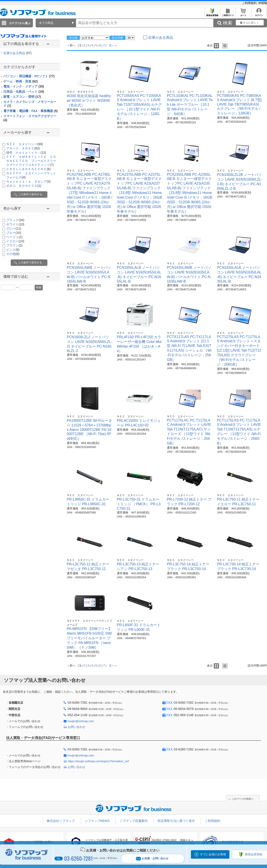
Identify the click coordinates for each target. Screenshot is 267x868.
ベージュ (14, 237)
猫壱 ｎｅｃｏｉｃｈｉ (26, 153)
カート (243, 14)
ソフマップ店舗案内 (133, 821)
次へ (112, 45)
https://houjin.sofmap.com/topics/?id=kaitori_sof (98, 761)
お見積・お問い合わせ (152, 859)
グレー (14, 228)
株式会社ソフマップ (61, 821)
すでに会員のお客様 (213, 854)
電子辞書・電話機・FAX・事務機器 (30, 111)
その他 (13, 254)
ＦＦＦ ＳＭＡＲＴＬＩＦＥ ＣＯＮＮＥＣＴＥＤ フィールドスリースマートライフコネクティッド (31, 161)
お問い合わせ (77, 727)
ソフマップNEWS (97, 821)
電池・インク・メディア (24, 86)
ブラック (15, 220)
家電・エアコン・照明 (22, 97)
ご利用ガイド (228, 14)
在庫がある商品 (17, 53)
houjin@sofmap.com (81, 721)
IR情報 (263, 3)
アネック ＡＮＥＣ (23, 148)
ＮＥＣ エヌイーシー (25, 144)
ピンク (13, 250)
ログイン (259, 14)
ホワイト (15, 224)
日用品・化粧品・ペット (24, 92)
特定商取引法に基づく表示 (176, 821)
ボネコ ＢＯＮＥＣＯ (24, 186)
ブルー (14, 233)
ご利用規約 (250, 3)
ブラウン (14, 245)
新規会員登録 (212, 14)
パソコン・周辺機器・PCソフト (29, 76)
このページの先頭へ (242, 799)
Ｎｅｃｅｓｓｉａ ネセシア (28, 181)
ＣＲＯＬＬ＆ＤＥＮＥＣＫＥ (28, 169)
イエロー (15, 241)
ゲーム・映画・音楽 (21, 81)
